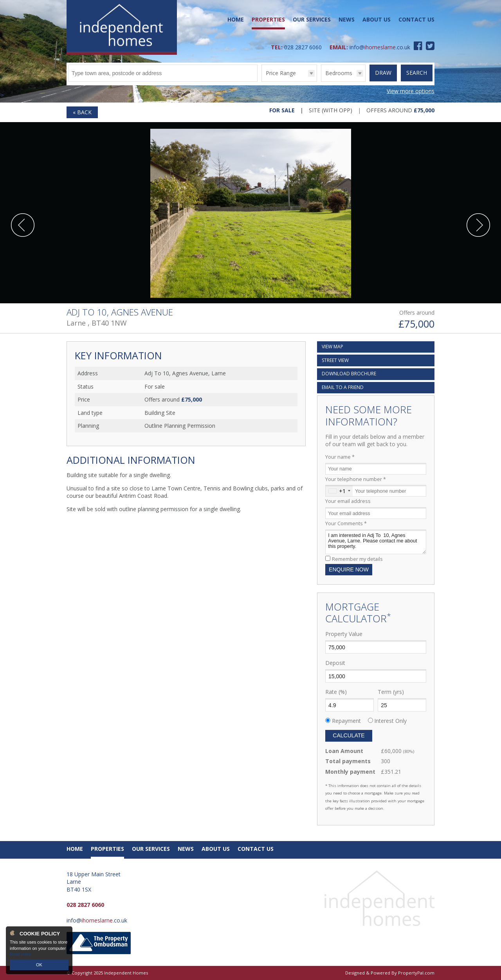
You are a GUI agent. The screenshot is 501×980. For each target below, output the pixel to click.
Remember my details (357, 559)
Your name (340, 457)
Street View (335, 360)
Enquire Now (349, 569)
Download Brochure (349, 374)
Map (332, 347)
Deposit (335, 663)
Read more (20, 954)
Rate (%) (336, 692)
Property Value (344, 634)
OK (39, 965)
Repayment (346, 721)
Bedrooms (339, 73)
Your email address (348, 501)
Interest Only (390, 721)
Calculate (349, 735)
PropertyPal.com (416, 973)
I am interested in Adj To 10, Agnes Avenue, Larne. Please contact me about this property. (376, 542)
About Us (377, 19)
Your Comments (346, 523)
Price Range (281, 73)
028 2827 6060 (303, 47)
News (347, 19)
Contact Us (416, 19)
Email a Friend (343, 387)
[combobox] (339, 491)
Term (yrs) (391, 692)
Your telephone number (356, 479)
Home (236, 19)
